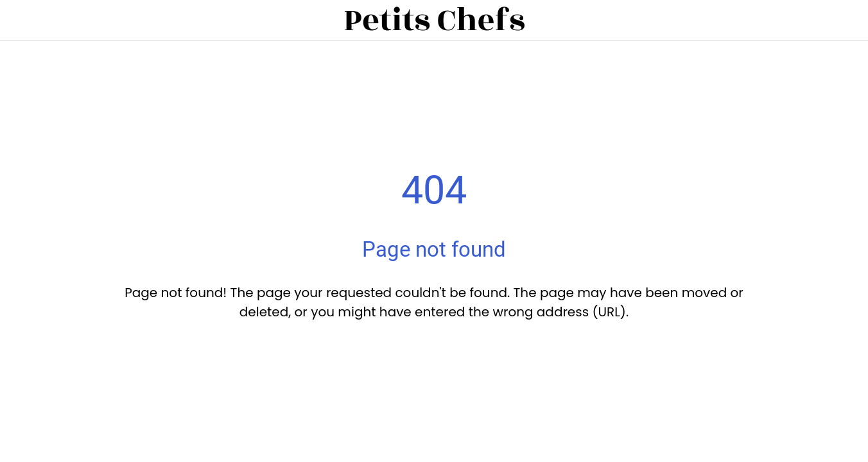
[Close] (21, 21)
